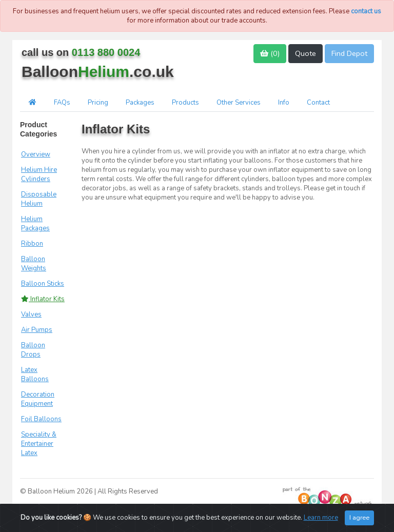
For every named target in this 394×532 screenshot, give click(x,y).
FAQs (62, 103)
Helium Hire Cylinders (39, 174)
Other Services (239, 103)
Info (284, 103)
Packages (140, 103)
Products (185, 103)
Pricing (98, 103)
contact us (366, 11)
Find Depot (349, 53)
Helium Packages (35, 224)
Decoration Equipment (38, 399)
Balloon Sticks (43, 284)
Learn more (321, 518)
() (270, 53)
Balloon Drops (33, 350)
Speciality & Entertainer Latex (39, 444)
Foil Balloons (41, 419)
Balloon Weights (34, 264)
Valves (31, 314)
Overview (36, 154)
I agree (359, 518)
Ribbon (32, 244)
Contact (318, 103)
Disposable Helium (39, 199)
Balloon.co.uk (98, 72)
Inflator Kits (43, 299)
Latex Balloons (35, 375)
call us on (81, 52)
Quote (306, 53)
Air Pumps (37, 330)
